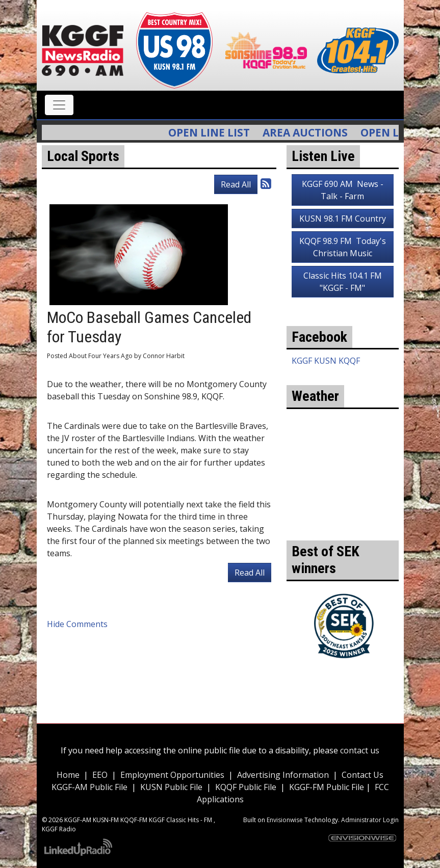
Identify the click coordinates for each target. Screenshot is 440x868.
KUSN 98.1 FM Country (343, 219)
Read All (236, 184)
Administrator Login (370, 820)
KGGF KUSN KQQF (326, 361)
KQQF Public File (246, 787)
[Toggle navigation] (59, 105)
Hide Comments (77, 624)
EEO (100, 775)
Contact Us (363, 775)
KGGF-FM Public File (328, 787)
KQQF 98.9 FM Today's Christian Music (343, 247)
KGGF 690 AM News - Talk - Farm (343, 190)
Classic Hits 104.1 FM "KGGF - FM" (343, 282)
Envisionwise (285, 820)
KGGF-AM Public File (89, 787)
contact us (360, 750)
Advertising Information (283, 775)
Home (68, 775)
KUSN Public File (171, 787)
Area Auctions (310, 132)
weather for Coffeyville (343, 525)
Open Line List (214, 132)
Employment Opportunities (172, 775)
